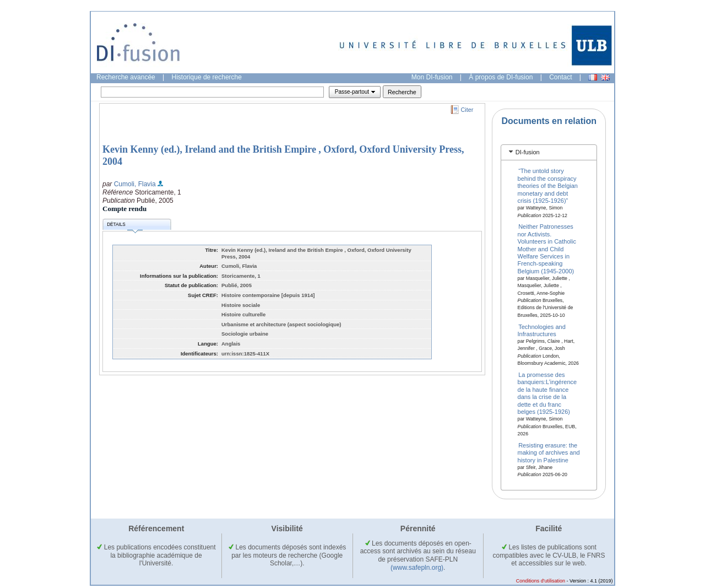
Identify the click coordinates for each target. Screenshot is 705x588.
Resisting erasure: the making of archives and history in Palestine (549, 452)
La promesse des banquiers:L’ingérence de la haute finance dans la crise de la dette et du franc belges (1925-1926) (547, 393)
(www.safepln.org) (417, 568)
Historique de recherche (207, 77)
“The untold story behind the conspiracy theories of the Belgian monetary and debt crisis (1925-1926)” (548, 186)
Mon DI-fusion (432, 77)
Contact (560, 77)
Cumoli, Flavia (135, 184)
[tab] (549, 152)
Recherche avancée (126, 77)
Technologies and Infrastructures (542, 330)
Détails (124, 226)
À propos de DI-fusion (501, 77)
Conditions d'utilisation (541, 581)
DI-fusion (528, 152)
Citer (467, 110)
